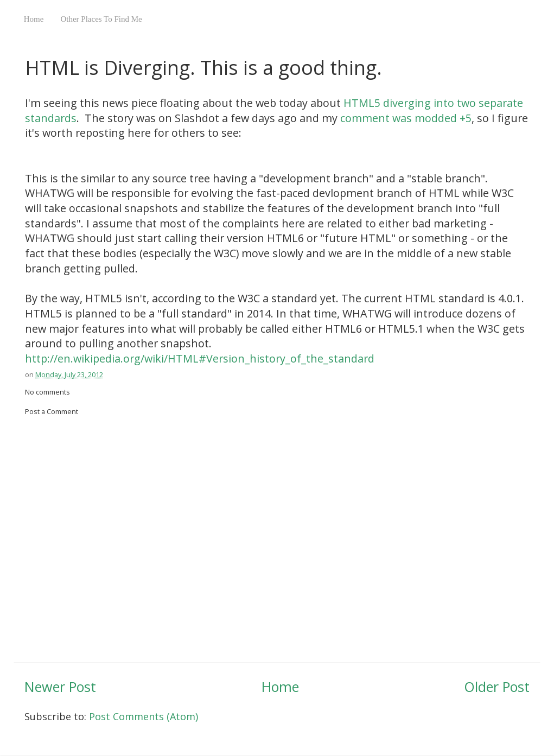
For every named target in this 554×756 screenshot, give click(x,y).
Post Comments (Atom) (144, 716)
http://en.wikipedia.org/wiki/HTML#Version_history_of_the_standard (200, 358)
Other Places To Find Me (101, 19)
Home (34, 19)
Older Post (497, 687)
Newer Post (60, 687)
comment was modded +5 (406, 118)
